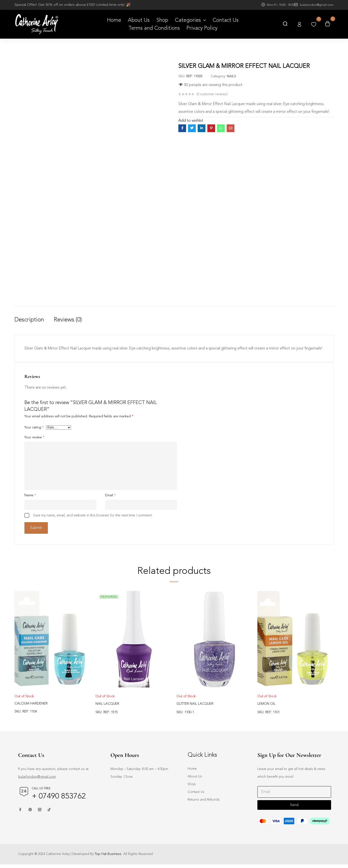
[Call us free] (24, 795)
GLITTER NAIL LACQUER (195, 707)
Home (192, 772)
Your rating (34, 428)
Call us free (41, 792)
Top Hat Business (108, 858)
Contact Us (196, 796)
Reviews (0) (68, 320)
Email (110, 496)
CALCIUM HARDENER (31, 707)
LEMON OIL (266, 707)
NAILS (232, 76)
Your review (34, 438)
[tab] (34, 325)
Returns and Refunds (204, 803)
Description (29, 320)
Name (30, 496)
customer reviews (212, 94)
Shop (192, 788)
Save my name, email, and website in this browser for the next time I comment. (93, 516)
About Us (195, 780)
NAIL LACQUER (107, 707)
